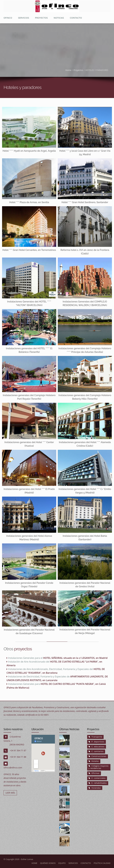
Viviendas (95, 788)
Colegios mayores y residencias (99, 767)
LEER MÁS (10, 793)
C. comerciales (97, 778)
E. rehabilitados (98, 783)
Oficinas (94, 773)
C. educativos (97, 746)
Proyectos (78, 70)
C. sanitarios (96, 751)
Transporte (95, 737)
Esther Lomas (27, 859)
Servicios (23, 18)
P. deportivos (96, 742)
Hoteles (94, 761)
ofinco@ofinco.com (13, 768)
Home (68, 70)
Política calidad (102, 863)
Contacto (76, 18)
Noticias (59, 18)
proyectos (41, 18)
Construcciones (98, 756)
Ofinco (8, 18)
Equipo (62, 863)
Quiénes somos (48, 863)
